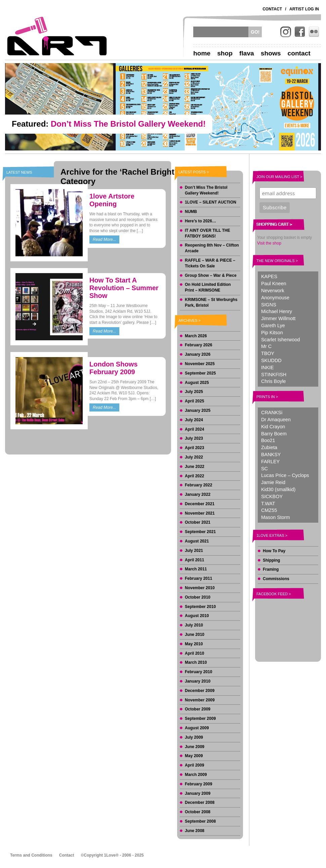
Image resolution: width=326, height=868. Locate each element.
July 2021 (194, 551)
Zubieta (269, 447)
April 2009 (194, 765)
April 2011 (194, 560)
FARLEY (270, 462)
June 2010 (195, 635)
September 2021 (200, 532)
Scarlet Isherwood (280, 340)
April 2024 (194, 429)
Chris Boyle (274, 381)
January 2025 (198, 410)
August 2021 (197, 541)
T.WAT (268, 504)
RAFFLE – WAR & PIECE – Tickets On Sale (210, 263)
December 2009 (200, 691)
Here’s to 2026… (200, 221)
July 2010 (194, 625)
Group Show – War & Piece (211, 275)
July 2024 (194, 420)
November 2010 (200, 588)
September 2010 (200, 607)
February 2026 (198, 345)
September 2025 (200, 373)
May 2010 (194, 644)
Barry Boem (274, 434)
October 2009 (198, 709)
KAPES (269, 276)
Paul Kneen (274, 284)
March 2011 (196, 569)
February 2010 (198, 672)
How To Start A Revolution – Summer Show (124, 288)
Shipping (271, 560)
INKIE (268, 367)
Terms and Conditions (31, 855)
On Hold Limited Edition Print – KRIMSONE (208, 287)
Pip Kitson (272, 333)
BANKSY (271, 454)
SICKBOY (272, 496)
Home (202, 53)
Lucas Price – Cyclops (285, 475)
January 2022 (198, 494)
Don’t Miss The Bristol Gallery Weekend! (206, 190)
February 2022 (198, 485)
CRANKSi (272, 413)
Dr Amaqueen (276, 420)
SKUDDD (271, 360)
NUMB (191, 212)
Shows (271, 53)
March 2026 (196, 336)
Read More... (104, 240)
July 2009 (194, 737)
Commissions (276, 579)
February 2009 (198, 784)
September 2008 (200, 821)
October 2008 (198, 812)
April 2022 (194, 476)
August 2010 (197, 616)
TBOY (268, 353)
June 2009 (195, 747)
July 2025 (194, 392)
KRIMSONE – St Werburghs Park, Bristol (211, 302)
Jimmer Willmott (278, 318)
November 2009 (200, 700)
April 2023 (194, 448)
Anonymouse (275, 298)
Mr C (266, 346)
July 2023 (194, 438)
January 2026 (198, 354)
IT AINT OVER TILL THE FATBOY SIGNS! (208, 233)
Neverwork (273, 291)
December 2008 (200, 802)
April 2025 (194, 401)
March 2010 (196, 662)
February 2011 (198, 578)
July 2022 (194, 457)
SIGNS (269, 305)
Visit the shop (269, 243)
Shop (225, 53)
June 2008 (195, 831)
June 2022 (195, 467)
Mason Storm (276, 517)
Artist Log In (304, 9)
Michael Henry (277, 311)
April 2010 (194, 653)
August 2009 (197, 728)
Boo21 (268, 440)
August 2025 (197, 383)
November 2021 (200, 513)
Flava (247, 53)
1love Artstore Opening (112, 200)
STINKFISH (274, 375)
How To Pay (274, 551)
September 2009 (200, 719)
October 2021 (198, 522)
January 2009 (198, 793)
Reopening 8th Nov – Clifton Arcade (212, 248)
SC (264, 469)
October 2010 (198, 597)
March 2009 (196, 775)
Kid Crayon (273, 427)
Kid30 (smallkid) (278, 489)
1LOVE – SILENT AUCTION (211, 202)
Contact (272, 9)
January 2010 (198, 681)
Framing (271, 569)
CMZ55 (269, 510)
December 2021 (200, 504)
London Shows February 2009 (113, 368)
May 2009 (194, 756)
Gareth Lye (273, 325)
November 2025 (200, 364)
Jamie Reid (273, 482)
